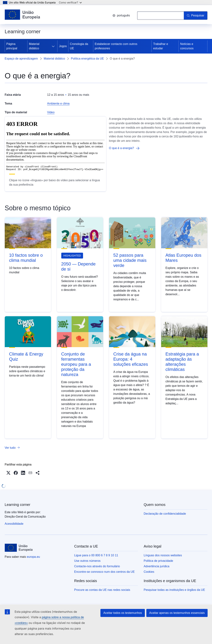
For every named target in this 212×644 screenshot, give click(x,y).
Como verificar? (70, 2)
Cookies (149, 572)
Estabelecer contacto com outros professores (116, 46)
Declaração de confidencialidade (165, 514)
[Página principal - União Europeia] (23, 15)
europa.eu (33, 557)
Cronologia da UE (79, 46)
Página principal (12, 46)
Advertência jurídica (157, 566)
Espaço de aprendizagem (21, 59)
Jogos (63, 46)
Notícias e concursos (187, 46)
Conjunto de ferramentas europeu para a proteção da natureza (76, 364)
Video (51, 112)
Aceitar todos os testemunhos (123, 613)
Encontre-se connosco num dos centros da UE (105, 572)
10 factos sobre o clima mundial (26, 258)
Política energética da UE (87, 59)
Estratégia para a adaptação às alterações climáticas (182, 362)
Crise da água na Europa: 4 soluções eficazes (131, 359)
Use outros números (87, 561)
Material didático (34, 46)
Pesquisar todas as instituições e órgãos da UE (174, 590)
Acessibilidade (14, 524)
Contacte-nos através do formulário (97, 566)
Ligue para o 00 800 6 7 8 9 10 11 (96, 555)
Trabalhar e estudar (161, 46)
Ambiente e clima (58, 103)
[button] (8, 473)
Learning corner (18, 505)
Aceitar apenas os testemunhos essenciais (177, 613)
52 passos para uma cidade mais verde (130, 260)
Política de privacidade (158, 561)
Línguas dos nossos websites (163, 555)
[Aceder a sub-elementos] (53, 46)
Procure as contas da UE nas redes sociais (102, 590)
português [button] (121, 15)
